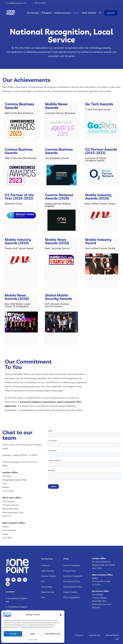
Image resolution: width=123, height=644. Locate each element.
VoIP (43, 581)
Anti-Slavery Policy (72, 581)
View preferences (53, 634)
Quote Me (111, 13)
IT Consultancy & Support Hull (17, 600)
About (76, 13)
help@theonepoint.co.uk (17, 3)
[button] (61, 615)
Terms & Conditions (72, 565)
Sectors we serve (62, 13)
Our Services (33, 13)
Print (43, 597)
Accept (13, 634)
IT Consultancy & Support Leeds (17, 608)
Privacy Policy (33, 639)
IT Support (47, 13)
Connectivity (46, 587)
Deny (33, 634)
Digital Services (48, 592)
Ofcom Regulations (72, 597)
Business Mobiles (49, 576)
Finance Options (70, 592)
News (85, 13)
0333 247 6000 (40, 3)
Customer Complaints (73, 576)
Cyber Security (47, 571)
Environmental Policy (72, 587)
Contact (92, 13)
